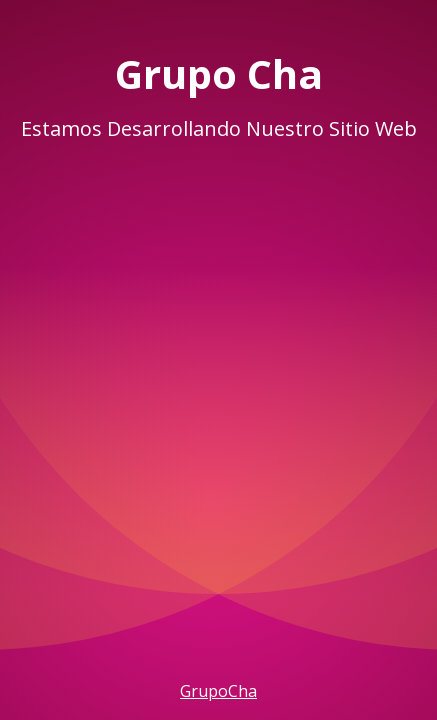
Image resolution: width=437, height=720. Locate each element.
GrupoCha (218, 691)
